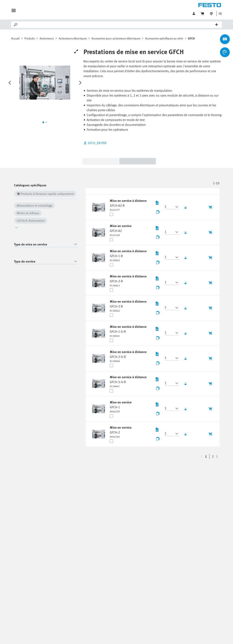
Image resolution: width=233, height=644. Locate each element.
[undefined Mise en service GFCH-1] (121, 406)
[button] (219, 14)
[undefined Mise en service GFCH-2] (121, 432)
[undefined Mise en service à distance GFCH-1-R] (128, 255)
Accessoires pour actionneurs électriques (116, 38)
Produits (30, 38)
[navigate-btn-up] (217, 456)
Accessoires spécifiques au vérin (164, 38)
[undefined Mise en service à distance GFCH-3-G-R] (128, 381)
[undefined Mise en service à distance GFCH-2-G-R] (128, 356)
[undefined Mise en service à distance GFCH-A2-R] (128, 205)
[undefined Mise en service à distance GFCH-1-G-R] (128, 331)
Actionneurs (47, 38)
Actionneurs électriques (73, 38)
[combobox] (46, 244)
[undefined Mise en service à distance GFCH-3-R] (128, 306)
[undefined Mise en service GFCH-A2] (121, 230)
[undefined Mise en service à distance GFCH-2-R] (128, 280)
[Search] (117, 25)
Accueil (15, 38)
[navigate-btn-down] (202, 456)
